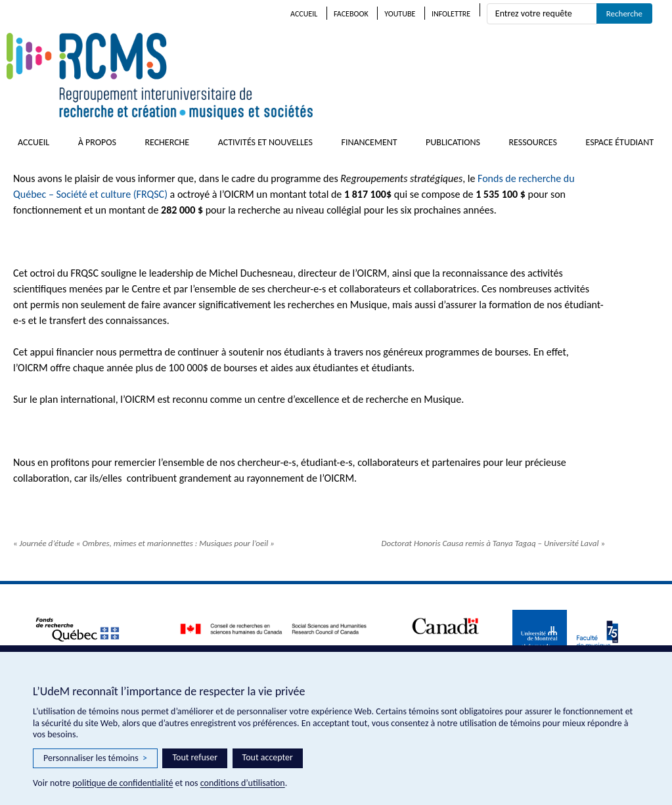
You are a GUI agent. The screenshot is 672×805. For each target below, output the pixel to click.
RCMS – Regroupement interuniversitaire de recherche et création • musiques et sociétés (236, 76)
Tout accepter (268, 757)
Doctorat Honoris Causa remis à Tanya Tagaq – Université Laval (494, 543)
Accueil (304, 14)
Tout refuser (195, 757)
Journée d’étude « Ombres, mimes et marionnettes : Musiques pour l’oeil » (144, 543)
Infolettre (451, 14)
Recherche (167, 142)
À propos (97, 142)
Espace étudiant (619, 142)
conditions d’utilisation (243, 783)
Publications (453, 142)
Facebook (351, 14)
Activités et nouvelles (265, 142)
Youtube (400, 14)
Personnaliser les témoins (95, 758)
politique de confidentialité (123, 783)
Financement (369, 142)
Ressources (533, 142)
